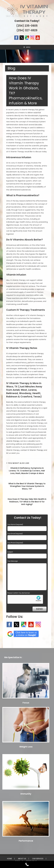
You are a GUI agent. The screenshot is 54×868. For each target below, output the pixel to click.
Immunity (26, 794)
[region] (27, 56)
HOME (9, 859)
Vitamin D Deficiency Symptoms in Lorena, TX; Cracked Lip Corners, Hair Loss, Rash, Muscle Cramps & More (27, 471)
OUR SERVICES (38, 859)
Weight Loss (26, 747)
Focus (26, 703)
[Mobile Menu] (27, 47)
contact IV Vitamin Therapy (32, 450)
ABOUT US (22, 859)
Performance (26, 841)
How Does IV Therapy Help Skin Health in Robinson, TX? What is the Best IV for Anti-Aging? (27, 502)
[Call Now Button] (27, 864)
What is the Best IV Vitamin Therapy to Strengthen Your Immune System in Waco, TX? (27, 486)
